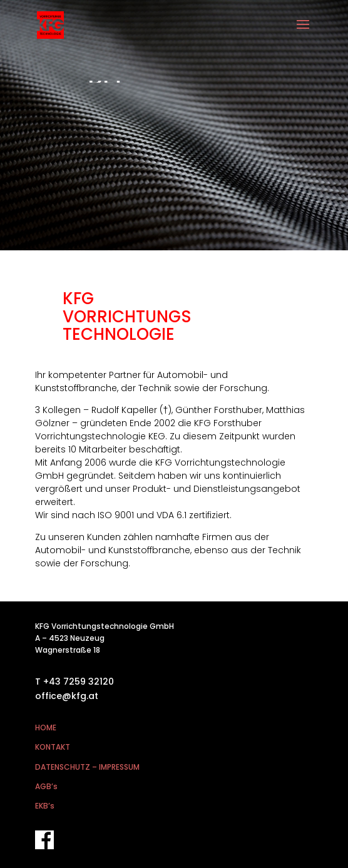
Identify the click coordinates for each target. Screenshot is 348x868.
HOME (46, 728)
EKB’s (45, 806)
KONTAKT (53, 747)
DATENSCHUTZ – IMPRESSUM (87, 767)
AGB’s (46, 786)
